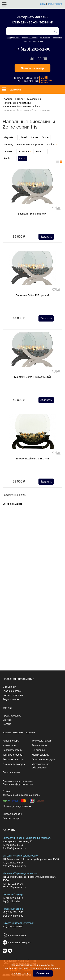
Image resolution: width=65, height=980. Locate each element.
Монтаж (7, 720)
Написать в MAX (17, 936)
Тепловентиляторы (13, 759)
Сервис (7, 724)
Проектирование (12, 716)
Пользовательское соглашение (18, 781)
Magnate (10, 138)
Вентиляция (39, 750)
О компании (9, 687)
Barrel (24, 137)
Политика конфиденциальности (18, 784)
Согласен (43, 973)
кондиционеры (13, 38)
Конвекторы (9, 745)
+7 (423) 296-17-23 (13, 912)
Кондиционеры (11, 741)
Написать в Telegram (19, 942)
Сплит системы (11, 772)
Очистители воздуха (43, 759)
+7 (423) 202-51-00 (32, 49)
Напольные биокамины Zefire (20, 106)
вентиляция (45, 38)
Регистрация (55, 4)
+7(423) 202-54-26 (13, 884)
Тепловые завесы (13, 755)
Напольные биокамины (17, 103)
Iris (22, 159)
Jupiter (46, 137)
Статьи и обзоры (12, 691)
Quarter (10, 152)
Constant (26, 152)
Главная (8, 99)
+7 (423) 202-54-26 (13, 863)
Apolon (52, 145)
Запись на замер (33, 68)
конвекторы (38, 41)
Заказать (46, 237)
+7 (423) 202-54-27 (13, 927)
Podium (10, 159)
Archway (8, 145)
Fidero (41, 152)
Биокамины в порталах (30, 145)
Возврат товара (11, 818)
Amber (34, 137)
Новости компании (13, 695)
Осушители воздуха (14, 764)
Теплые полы (39, 745)
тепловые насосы (30, 38)
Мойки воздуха (40, 755)
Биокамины (34, 99)
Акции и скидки (11, 699)
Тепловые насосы (42, 741)
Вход (43, 4)
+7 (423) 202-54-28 (13, 898)
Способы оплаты (12, 814)
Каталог (20, 99)
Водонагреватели (12, 750)
